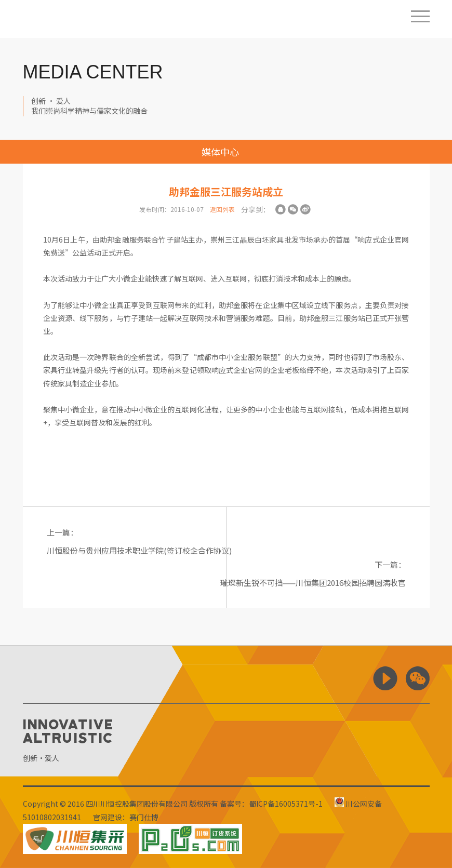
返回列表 (222, 209)
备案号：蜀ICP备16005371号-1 (271, 804)
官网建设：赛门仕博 (126, 817)
